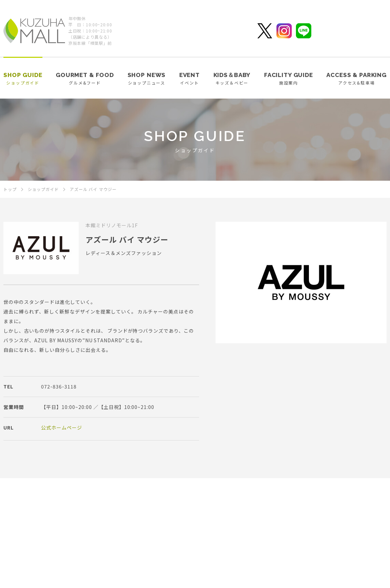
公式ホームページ (62, 427)
